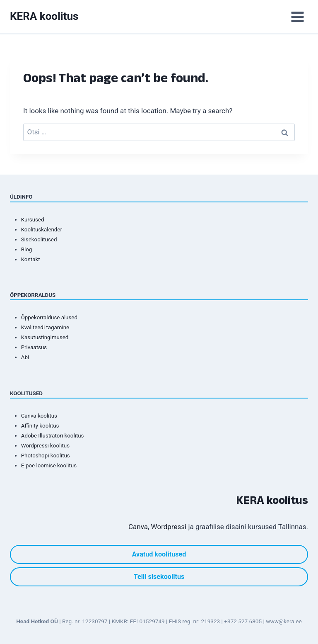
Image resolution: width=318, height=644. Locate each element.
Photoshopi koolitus (46, 456)
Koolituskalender (42, 230)
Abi (25, 357)
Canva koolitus (39, 416)
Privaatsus (34, 347)
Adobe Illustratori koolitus (53, 436)
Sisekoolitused (39, 239)
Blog (27, 249)
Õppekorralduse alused (49, 317)
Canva (138, 527)
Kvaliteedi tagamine (45, 327)
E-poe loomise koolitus (49, 465)
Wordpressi (169, 527)
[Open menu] (297, 17)
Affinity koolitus (40, 426)
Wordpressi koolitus (45, 446)
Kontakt (31, 259)
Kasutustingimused (45, 337)
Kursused (33, 220)
